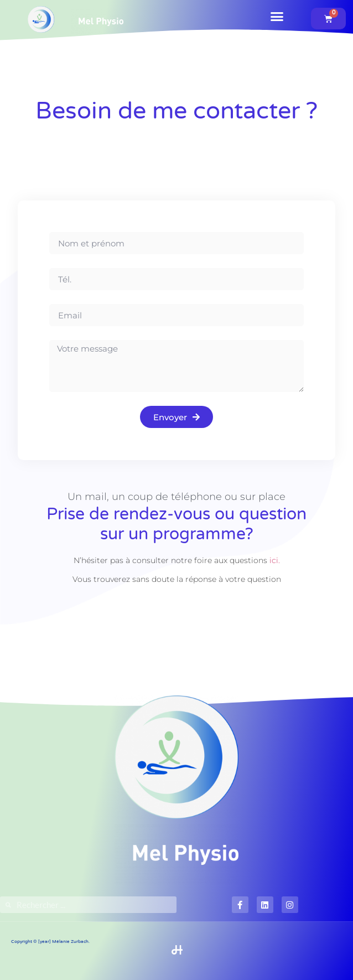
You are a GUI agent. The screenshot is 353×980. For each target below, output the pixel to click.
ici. (275, 560)
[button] (277, 17)
